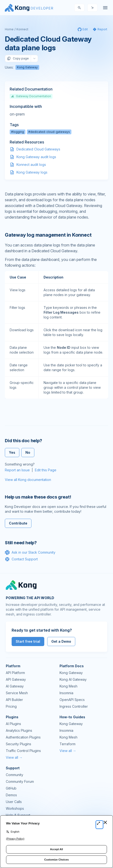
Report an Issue (17, 470)
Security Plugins (19, 744)
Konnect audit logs (31, 165)
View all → (14, 757)
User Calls (14, 802)
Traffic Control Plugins (23, 751)
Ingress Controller (74, 706)
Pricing (11, 706)
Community (15, 775)
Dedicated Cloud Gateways (38, 149)
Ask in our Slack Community (30, 552)
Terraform (68, 744)
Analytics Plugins (19, 730)
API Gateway (16, 679)
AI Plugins (13, 724)
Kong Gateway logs (32, 172)
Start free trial (28, 641)
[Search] (79, 8)
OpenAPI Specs (72, 700)
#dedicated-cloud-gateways (49, 132)
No (28, 452)
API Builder (14, 700)
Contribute (18, 523)
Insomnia (66, 693)
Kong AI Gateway (73, 679)
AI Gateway (15, 686)
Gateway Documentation (31, 96)
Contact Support (21, 559)
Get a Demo (61, 641)
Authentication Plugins (23, 737)
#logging (18, 132)
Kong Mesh (68, 686)
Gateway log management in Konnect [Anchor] (48, 235)
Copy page (18, 58)
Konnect (22, 29)
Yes (12, 452)
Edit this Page (46, 470)
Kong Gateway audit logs (36, 157)
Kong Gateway (27, 67)
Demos (11, 795)
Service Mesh (17, 693)
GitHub (11, 788)
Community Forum (20, 781)
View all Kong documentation (28, 480)
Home (9, 29)
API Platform (15, 673)
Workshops (15, 808)
